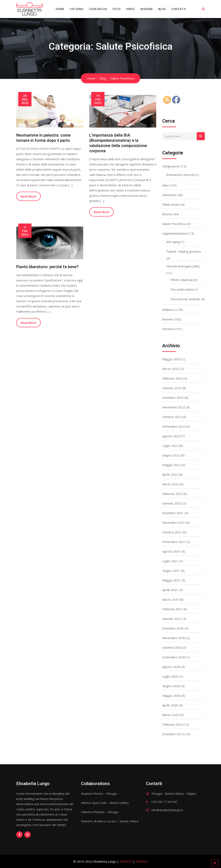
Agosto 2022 (171, 436)
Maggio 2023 (171, 359)
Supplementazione (175, 233)
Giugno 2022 (171, 455)
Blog (162, 9)
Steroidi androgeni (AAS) (183, 266)
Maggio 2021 (171, 580)
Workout (168, 329)
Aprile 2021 (170, 590)
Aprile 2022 (170, 474)
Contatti (179, 9)
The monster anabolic (185, 299)
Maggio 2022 (171, 465)
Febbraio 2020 (172, 724)
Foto (117, 9)
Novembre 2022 (174, 407)
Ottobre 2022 (172, 417)
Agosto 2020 (171, 667)
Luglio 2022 (170, 446)
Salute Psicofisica (174, 224)
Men (165, 185)
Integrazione (171, 166)
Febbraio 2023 (172, 378)
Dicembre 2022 (173, 398)
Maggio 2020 (171, 696)
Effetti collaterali (181, 280)
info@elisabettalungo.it (167, 810)
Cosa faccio (98, 9)
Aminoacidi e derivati (180, 175)
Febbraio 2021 (172, 609)
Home (60, 9)
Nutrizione (169, 195)
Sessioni (146, 9)
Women (168, 319)
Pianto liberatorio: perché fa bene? (47, 267)
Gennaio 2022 (172, 503)
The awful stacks (182, 289)
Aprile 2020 (170, 705)
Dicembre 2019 (173, 734)
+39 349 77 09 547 (164, 802)
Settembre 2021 (174, 542)
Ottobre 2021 (172, 532)
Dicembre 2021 (173, 513)
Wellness (168, 310)
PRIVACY (142, 861)
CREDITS (126, 861)
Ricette (167, 214)
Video (130, 9)
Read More (28, 196)
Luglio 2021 (170, 561)
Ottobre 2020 (172, 647)
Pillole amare (171, 204)
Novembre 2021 (174, 523)
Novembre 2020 (174, 638)
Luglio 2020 (170, 676)
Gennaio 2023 (172, 388)
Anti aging (173, 242)
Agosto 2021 (171, 551)
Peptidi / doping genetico (184, 251)
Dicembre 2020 (173, 628)
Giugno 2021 (171, 571)
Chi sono (77, 9)
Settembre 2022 (174, 426)
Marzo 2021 (171, 599)
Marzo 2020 (171, 715)
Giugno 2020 (171, 686)
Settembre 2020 (174, 657)
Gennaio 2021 (172, 619)
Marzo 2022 (171, 484)
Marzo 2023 (171, 369)
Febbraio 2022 (172, 494)
